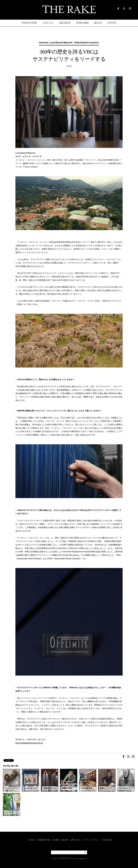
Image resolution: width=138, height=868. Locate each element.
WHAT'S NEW (29, 23)
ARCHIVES (65, 23)
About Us (32, 840)
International (107, 840)
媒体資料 (65, 840)
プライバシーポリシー (91, 840)
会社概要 (56, 840)
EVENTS (112, 23)
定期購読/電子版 (44, 840)
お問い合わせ (75, 840)
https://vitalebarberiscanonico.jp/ (29, 743)
